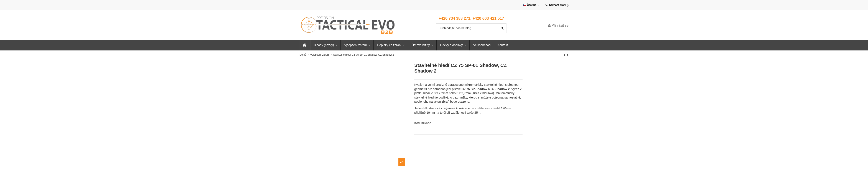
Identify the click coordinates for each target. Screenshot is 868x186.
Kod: (417, 123)
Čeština (532, 5)
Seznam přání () (557, 5)
